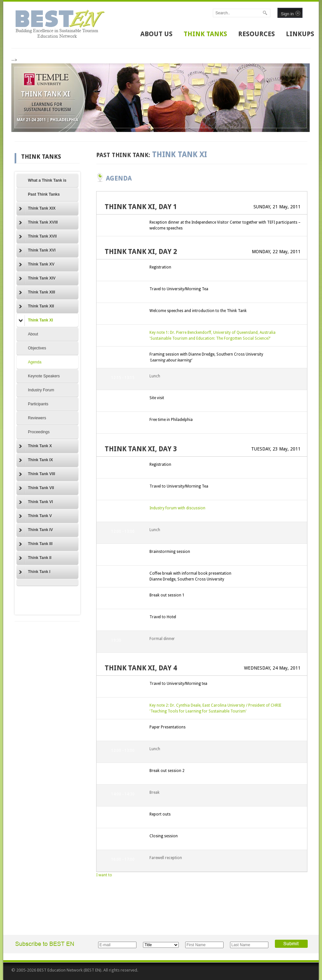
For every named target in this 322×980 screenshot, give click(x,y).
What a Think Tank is (47, 180)
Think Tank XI (36, 320)
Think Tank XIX (37, 209)
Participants (38, 404)
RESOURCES (257, 34)
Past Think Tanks (44, 194)
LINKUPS (300, 34)
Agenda (35, 362)
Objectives (37, 348)
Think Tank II (35, 558)
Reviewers (37, 418)
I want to (104, 875)
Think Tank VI (36, 502)
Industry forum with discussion (177, 508)
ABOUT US (156, 34)
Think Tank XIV (37, 279)
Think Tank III (36, 544)
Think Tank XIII (37, 293)
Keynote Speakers (44, 376)
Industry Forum (41, 390)
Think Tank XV (37, 265)
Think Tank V (35, 516)
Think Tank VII (36, 488)
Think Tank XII (36, 307)
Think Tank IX (36, 460)
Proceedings (39, 432)
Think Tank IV (36, 530)
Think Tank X (35, 446)
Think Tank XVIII (38, 223)
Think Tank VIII (37, 474)
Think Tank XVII (38, 237)
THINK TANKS (205, 34)
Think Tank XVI (37, 251)
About (33, 334)
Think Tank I (35, 572)
